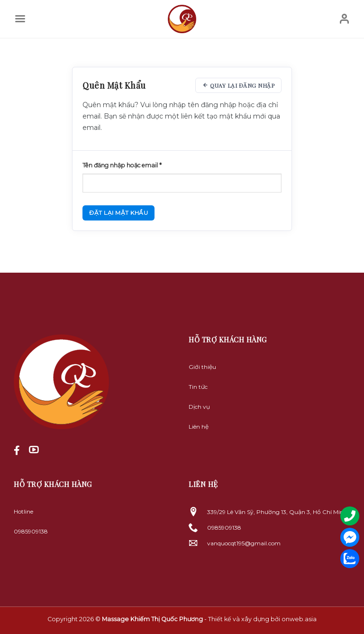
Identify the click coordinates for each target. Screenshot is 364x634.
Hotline (23, 511)
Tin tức (198, 387)
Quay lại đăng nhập (238, 85)
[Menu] (20, 19)
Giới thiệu (202, 367)
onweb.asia (299, 619)
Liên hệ (199, 427)
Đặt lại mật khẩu (118, 213)
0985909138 (31, 531)
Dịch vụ (199, 407)
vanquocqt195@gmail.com (244, 543)
